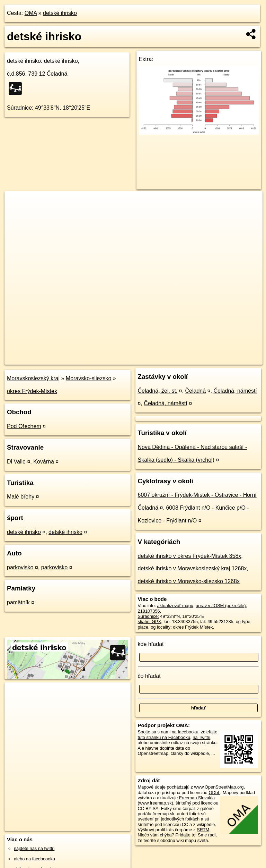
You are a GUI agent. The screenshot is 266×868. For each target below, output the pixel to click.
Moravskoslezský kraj (33, 378)
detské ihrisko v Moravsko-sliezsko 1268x (189, 581)
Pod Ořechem (24, 426)
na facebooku (185, 732)
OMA (31, 13)
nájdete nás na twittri (34, 848)
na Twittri (201, 737)
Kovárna (44, 462)
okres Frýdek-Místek (32, 391)
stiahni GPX (150, 622)
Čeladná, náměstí (235, 391)
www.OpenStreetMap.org (219, 787)
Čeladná (196, 391)
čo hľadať (150, 676)
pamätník (18, 602)
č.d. (16, 74)
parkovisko (20, 567)
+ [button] (16, 203)
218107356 (149, 611)
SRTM (203, 830)
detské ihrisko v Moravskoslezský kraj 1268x (192, 568)
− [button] (16, 214)
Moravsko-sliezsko (89, 378)
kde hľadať (151, 644)
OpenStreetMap (145, 359)
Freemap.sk (180, 359)
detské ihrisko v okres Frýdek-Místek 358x (190, 556)
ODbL (214, 793)
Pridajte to (185, 835)
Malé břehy (21, 497)
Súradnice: (20, 108)
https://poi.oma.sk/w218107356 (232, 359)
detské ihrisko (60, 13)
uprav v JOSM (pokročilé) (221, 606)
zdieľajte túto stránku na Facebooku (178, 734)
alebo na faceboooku (34, 859)
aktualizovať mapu (175, 606)
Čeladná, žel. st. (158, 391)
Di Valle (16, 462)
